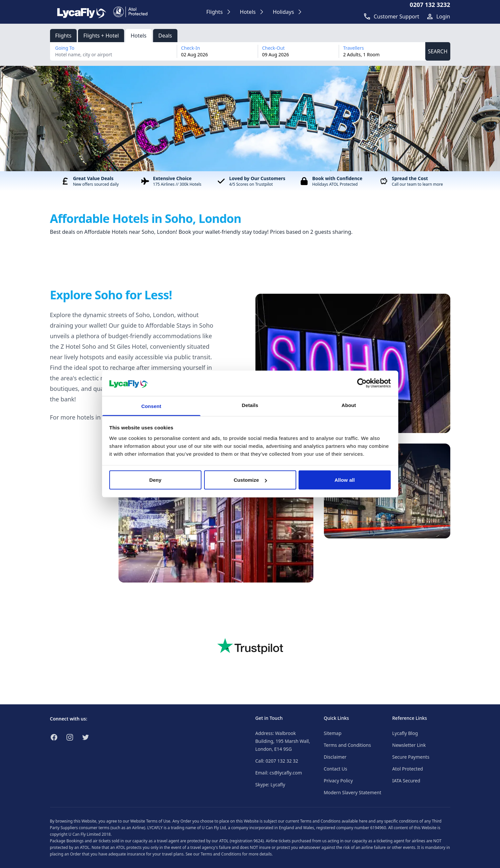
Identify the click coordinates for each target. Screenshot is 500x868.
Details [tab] (250, 405)
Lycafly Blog (405, 733)
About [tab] (349, 405)
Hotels (139, 36)
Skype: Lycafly (270, 785)
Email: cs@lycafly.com (279, 773)
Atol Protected (408, 769)
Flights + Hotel (101, 36)
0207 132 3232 (430, 5)
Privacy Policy (338, 781)
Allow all (345, 480)
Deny (155, 480)
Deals (165, 36)
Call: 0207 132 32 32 (277, 761)
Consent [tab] (151, 406)
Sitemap (333, 733)
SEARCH (438, 51)
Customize (250, 480)
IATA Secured (406, 781)
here (363, 821)
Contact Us (336, 769)
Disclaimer (335, 757)
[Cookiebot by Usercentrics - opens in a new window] (362, 383)
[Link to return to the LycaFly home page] (82, 12)
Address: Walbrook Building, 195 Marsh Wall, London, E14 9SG (283, 741)
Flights (64, 36)
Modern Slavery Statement (353, 792)
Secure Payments (411, 757)
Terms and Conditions (347, 745)
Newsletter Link (409, 745)
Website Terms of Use (150, 821)
